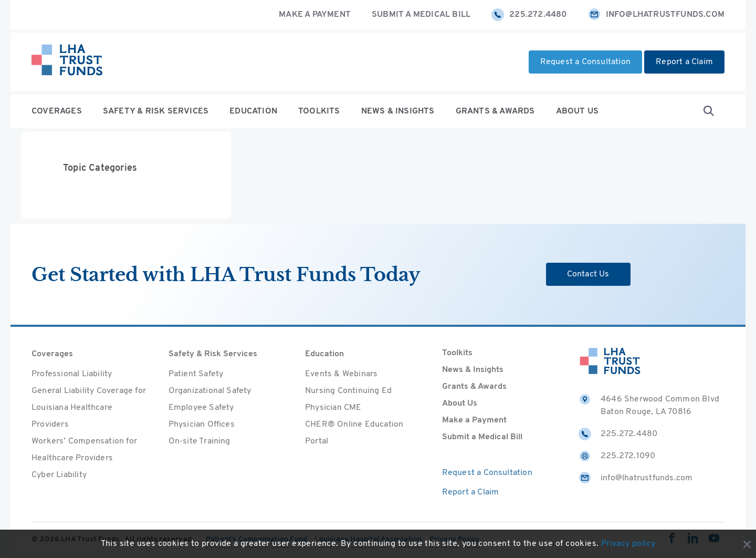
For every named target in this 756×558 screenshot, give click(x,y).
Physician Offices (202, 425)
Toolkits (319, 111)
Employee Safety (201, 408)
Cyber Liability (59, 475)
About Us (577, 111)
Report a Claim (684, 62)
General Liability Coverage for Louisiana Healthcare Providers (89, 408)
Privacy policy (628, 544)
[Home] (67, 62)
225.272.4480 (529, 15)
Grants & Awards (495, 111)
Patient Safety (196, 374)
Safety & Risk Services (156, 111)
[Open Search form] (709, 111)
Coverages (57, 111)
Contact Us (588, 274)
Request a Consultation (585, 62)
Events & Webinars (341, 374)
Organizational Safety (210, 391)
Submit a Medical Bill (421, 15)
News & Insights (398, 111)
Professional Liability (72, 374)
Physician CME (333, 408)
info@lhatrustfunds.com (656, 15)
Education (253, 111)
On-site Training (199, 441)
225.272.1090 (617, 456)
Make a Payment (315, 15)
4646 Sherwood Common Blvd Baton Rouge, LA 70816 (649, 405)
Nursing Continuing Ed (348, 391)
